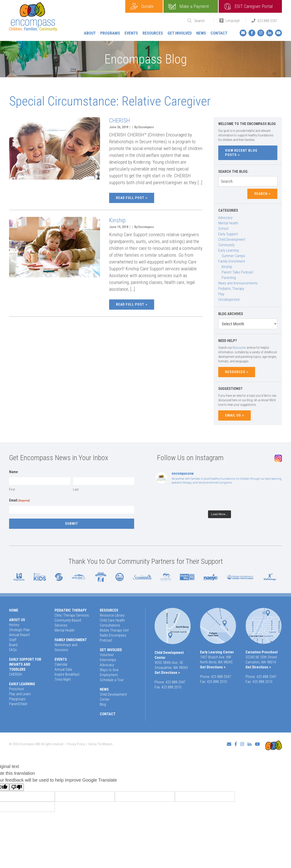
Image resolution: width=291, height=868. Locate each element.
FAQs (13, 650)
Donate (147, 6)
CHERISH (119, 120)
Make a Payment (194, 6)
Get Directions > (167, 673)
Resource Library (112, 615)
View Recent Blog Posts (241, 153)
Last (76, 489)
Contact (219, 33)
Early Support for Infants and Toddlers (25, 664)
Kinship (117, 220)
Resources (153, 33)
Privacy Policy (76, 742)
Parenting (229, 278)
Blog (103, 704)
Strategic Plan (19, 630)
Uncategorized (229, 300)
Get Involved (180, 33)
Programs (110, 33)
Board (13, 645)
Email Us (233, 415)
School (223, 229)
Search (261, 194)
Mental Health (228, 223)
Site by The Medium (100, 742)
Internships (108, 660)
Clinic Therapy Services (72, 615)
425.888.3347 (267, 21)
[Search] (201, 21)
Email (19, 501)
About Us (17, 620)
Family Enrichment (232, 261)
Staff (13, 640)
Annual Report (19, 635)
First (12, 489)
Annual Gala (63, 669)
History (14, 625)
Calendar (61, 664)
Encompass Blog (146, 59)
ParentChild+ (18, 704)
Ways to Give (109, 670)
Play (221, 294)
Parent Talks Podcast (237, 272)
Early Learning (228, 250)
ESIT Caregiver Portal (254, 6)
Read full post (130, 198)
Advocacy (225, 218)
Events (131, 33)
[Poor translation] (17, 784)
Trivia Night (63, 679)
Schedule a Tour (112, 680)
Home (14, 610)
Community (226, 245)
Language (233, 20)
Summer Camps (233, 256)
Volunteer (107, 655)
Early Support (228, 234)
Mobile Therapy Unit (114, 630)
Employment (109, 675)
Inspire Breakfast (67, 674)
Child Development (232, 240)
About (90, 33)
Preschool (16, 689)
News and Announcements (238, 283)
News (201, 33)
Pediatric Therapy (231, 289)
